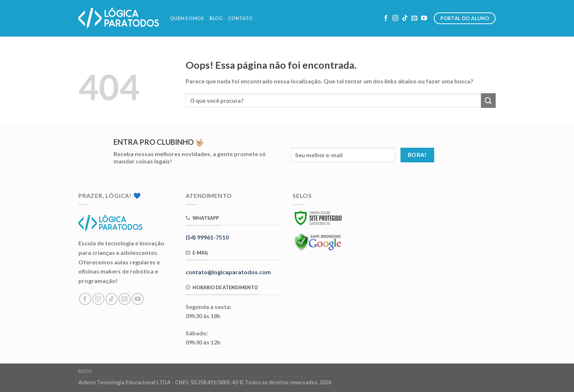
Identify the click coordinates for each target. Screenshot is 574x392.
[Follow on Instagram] (395, 18)
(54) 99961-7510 (207, 237)
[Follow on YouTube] (424, 18)
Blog (216, 18)
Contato (241, 18)
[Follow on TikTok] (405, 18)
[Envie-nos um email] (414, 18)
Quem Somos (187, 18)
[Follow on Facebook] (386, 18)
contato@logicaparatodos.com (228, 272)
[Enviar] (488, 100)
